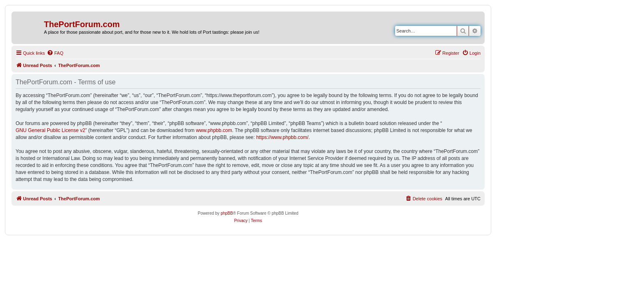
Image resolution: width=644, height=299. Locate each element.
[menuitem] (55, 53)
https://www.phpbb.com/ (282, 137)
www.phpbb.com (214, 130)
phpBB (227, 213)
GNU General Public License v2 (50, 130)
